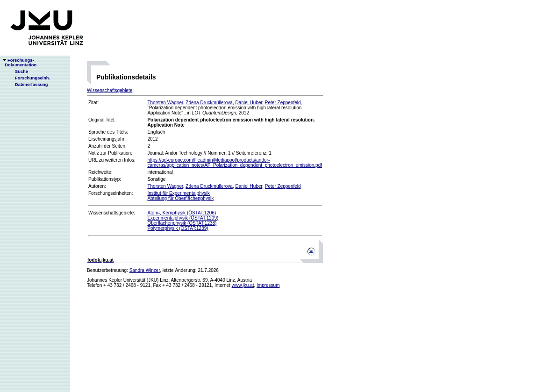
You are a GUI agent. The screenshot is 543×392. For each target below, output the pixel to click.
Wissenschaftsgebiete (110, 90)
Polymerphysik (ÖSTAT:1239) (178, 228)
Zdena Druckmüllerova (209, 103)
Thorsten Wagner (165, 103)
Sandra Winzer (145, 270)
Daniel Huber (249, 103)
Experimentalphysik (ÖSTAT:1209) (183, 218)
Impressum (268, 285)
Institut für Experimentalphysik (178, 193)
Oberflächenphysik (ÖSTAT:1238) (182, 223)
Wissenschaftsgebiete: (112, 213)
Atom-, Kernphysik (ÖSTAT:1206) (182, 213)
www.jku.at (243, 285)
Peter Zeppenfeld (283, 103)
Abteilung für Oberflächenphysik (180, 198)
